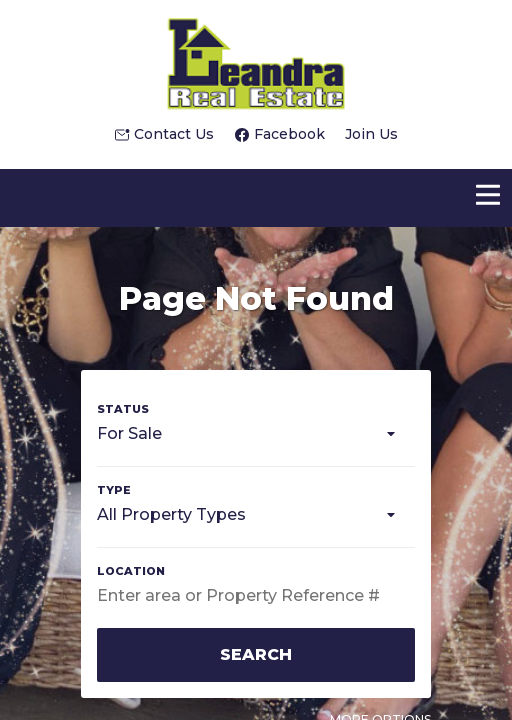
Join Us (371, 134)
